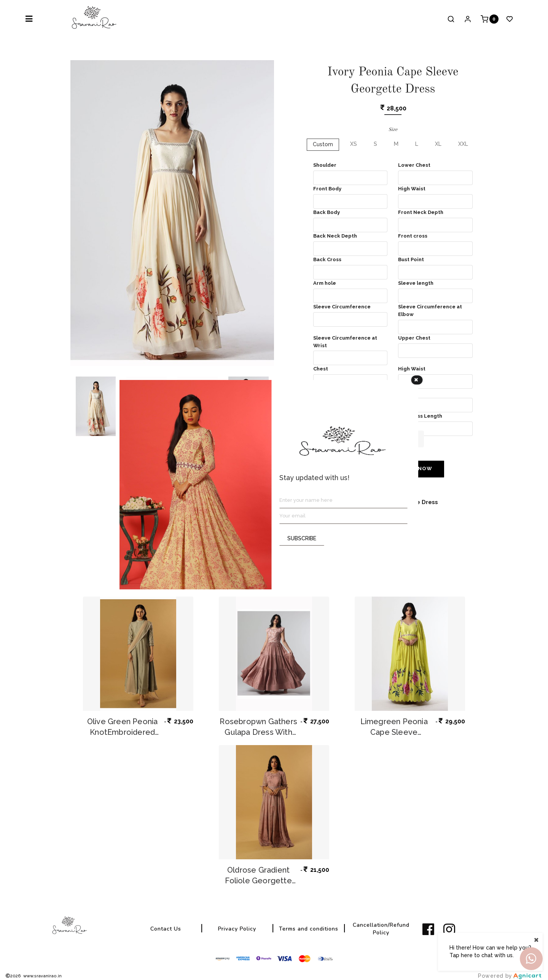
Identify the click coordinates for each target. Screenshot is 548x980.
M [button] (396, 144)
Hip (402, 392)
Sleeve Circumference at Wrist (345, 342)
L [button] (417, 144)
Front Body (327, 189)
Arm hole (325, 283)
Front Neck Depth (421, 212)
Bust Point (411, 259)
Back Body (327, 212)
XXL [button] (463, 144)
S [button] (375, 144)
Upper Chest (414, 338)
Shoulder (325, 165)
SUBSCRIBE (302, 538)
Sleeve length (416, 283)
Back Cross (327, 259)
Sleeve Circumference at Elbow (430, 310)
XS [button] (354, 144)
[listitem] (430, 929)
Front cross (413, 236)
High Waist (412, 189)
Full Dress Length (420, 416)
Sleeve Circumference (342, 307)
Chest (321, 369)
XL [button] (438, 144)
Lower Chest (414, 165)
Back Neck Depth (335, 236)
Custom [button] (323, 144)
